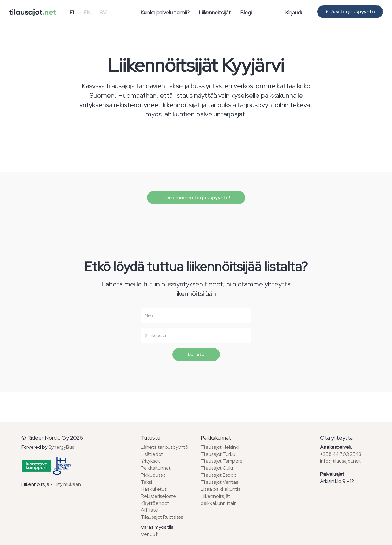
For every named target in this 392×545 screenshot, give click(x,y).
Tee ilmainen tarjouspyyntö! (196, 198)
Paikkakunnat (156, 468)
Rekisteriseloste (158, 496)
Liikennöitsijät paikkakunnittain (219, 500)
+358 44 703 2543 (341, 454)
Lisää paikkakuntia (221, 489)
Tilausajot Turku (218, 454)
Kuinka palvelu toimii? (165, 13)
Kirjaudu (294, 13)
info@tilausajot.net (340, 461)
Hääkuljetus (154, 489)
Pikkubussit (153, 475)
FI (72, 13)
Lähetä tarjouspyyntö (165, 447)
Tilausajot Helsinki (220, 447)
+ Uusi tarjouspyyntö (350, 12)
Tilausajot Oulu (217, 468)
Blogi (246, 13)
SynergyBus (61, 447)
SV (103, 13)
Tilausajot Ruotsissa (162, 517)
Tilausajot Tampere (222, 461)
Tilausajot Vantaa (220, 482)
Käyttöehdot (155, 503)
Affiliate (149, 510)
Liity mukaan (67, 484)
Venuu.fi (150, 534)
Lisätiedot (152, 454)
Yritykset (150, 461)
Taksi (146, 482)
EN (87, 13)
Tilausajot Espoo (219, 475)
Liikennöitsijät (215, 13)
